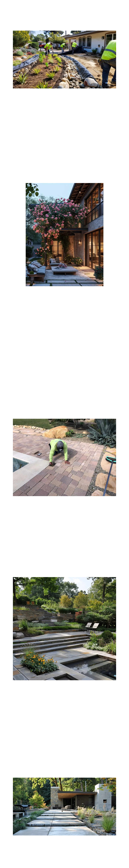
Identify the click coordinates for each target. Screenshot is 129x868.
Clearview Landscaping (95, 337)
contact (85, 356)
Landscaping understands (18, 409)
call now (116, 861)
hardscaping (21, 517)
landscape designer (18, 348)
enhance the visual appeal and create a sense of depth (88, 160)
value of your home (99, 758)
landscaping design (13, 155)
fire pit (109, 398)
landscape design (43, 119)
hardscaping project (39, 743)
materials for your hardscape (24, 168)
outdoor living (28, 343)
